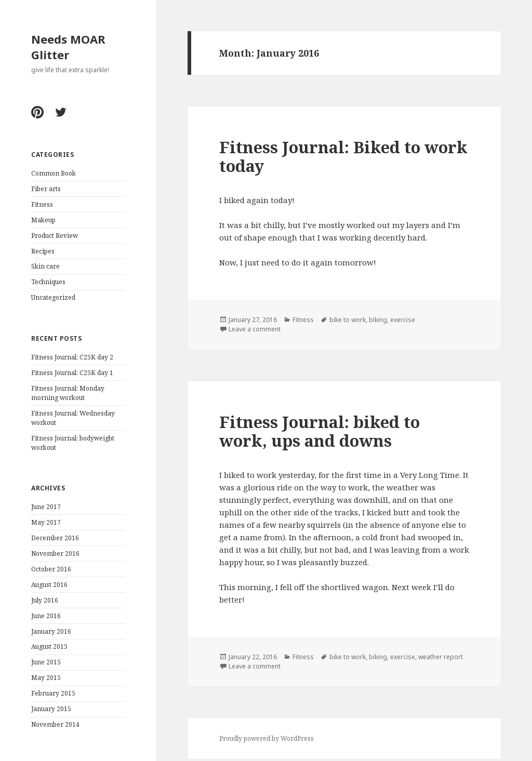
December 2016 (55, 538)
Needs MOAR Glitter (68, 47)
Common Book (54, 173)
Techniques (48, 282)
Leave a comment (255, 329)
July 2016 (45, 600)
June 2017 (46, 507)
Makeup (43, 220)
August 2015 (49, 646)
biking (378, 320)
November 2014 (55, 724)
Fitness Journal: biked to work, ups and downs (320, 431)
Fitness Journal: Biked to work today (343, 156)
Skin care (45, 266)
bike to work (348, 320)
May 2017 (46, 522)
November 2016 (55, 553)
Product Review (55, 236)
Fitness (42, 204)
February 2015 (53, 693)
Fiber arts (46, 189)
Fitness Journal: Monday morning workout (68, 393)
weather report (441, 657)
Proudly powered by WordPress (267, 738)
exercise (403, 320)
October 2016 (51, 569)
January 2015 (51, 709)
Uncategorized (53, 297)
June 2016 (46, 616)
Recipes (43, 251)
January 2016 (51, 631)
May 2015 (46, 678)
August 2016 (49, 585)
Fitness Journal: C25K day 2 (72, 357)
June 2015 (46, 662)
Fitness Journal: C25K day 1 (72, 373)
